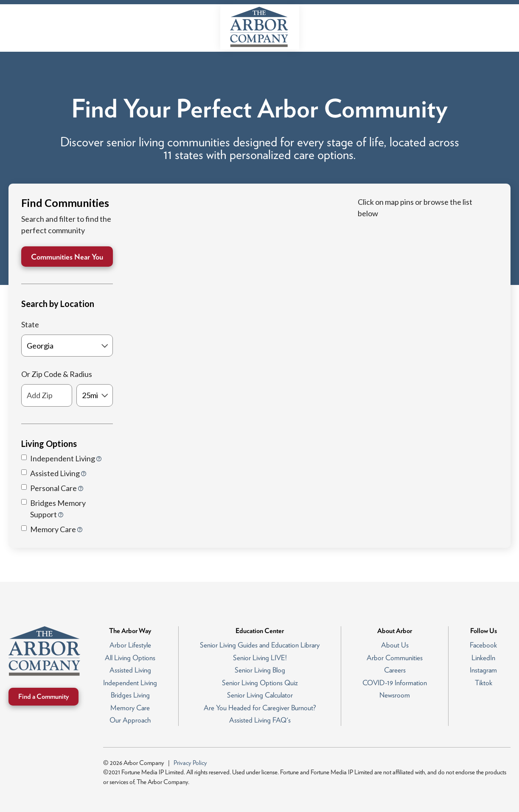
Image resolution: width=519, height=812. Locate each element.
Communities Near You (67, 257)
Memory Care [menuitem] (130, 708)
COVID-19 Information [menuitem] (395, 683)
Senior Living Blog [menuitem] (260, 670)
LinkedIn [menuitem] (483, 658)
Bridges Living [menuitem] (130, 695)
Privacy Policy (190, 763)
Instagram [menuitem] (483, 670)
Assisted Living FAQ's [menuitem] (260, 720)
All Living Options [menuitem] (130, 658)
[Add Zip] (47, 395)
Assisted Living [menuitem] (130, 670)
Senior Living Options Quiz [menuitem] (260, 683)
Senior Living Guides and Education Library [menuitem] (260, 645)
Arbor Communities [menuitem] (395, 658)
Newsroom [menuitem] (395, 695)
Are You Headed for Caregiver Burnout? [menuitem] (260, 708)
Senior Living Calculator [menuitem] (260, 695)
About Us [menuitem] (395, 645)
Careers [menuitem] (395, 670)
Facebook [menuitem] (483, 645)
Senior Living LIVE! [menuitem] (260, 658)
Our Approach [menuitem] (130, 720)
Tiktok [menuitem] (484, 683)
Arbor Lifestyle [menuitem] (130, 645)
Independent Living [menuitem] (130, 683)
